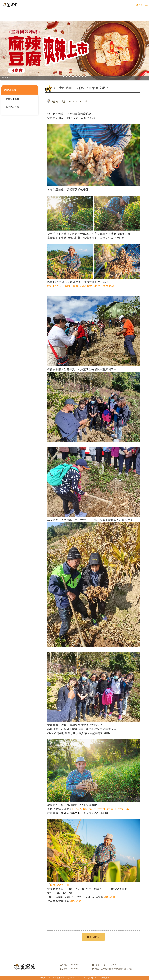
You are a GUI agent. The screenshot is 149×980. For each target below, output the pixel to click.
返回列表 (93, 937)
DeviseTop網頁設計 (102, 978)
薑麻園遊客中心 (71, 813)
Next (137, 52)
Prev (12, 52)
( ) (139, 5)
